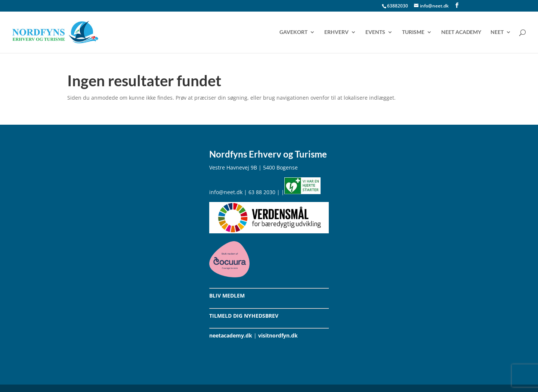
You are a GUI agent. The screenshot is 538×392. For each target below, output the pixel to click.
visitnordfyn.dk (278, 335)
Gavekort (293, 32)
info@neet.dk (226, 192)
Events (375, 32)
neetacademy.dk (231, 335)
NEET (497, 32)
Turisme (413, 32)
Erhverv (336, 32)
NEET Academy (461, 32)
